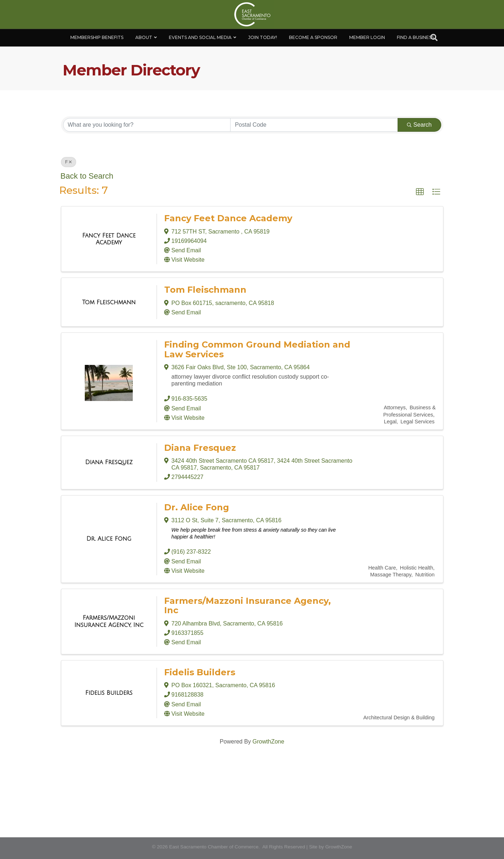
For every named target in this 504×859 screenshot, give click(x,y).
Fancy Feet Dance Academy (228, 218)
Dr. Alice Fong (197, 507)
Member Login (367, 37)
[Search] (434, 38)
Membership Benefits (97, 37)
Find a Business (415, 37)
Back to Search (87, 176)
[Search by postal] (314, 125)
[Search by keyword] (147, 125)
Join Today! (263, 37)
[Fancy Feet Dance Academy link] (109, 239)
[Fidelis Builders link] (109, 693)
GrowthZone (268, 742)
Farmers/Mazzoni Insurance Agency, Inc (247, 605)
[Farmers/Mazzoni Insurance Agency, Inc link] (109, 621)
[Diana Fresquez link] (109, 462)
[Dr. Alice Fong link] (109, 539)
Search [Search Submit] (419, 125)
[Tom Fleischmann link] (109, 302)
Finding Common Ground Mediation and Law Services (257, 349)
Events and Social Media (200, 37)
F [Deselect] (69, 162)
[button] (420, 192)
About (144, 37)
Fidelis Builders (200, 672)
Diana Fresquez (200, 448)
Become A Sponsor (313, 37)
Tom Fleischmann (205, 290)
